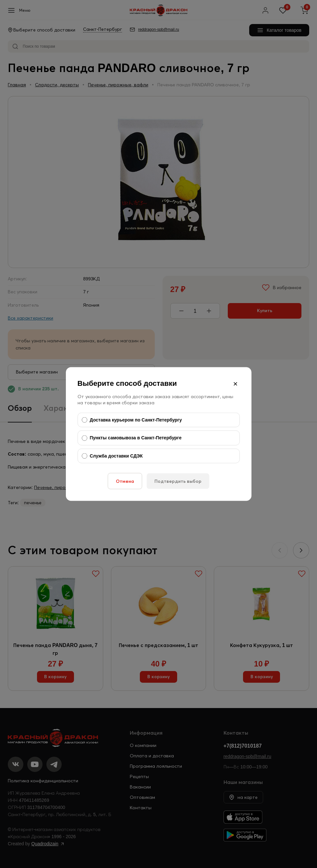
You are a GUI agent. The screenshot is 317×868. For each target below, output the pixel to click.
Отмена (125, 481)
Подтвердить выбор (178, 481)
